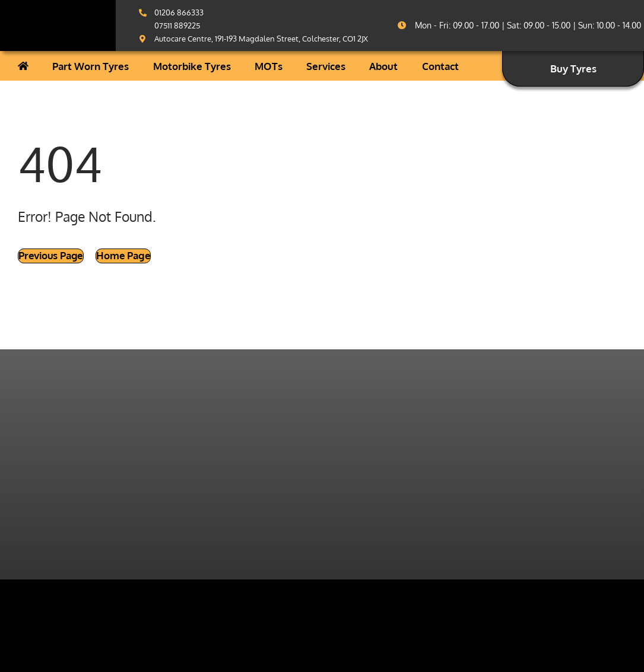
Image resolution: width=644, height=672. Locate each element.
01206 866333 (179, 12)
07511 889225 (177, 26)
